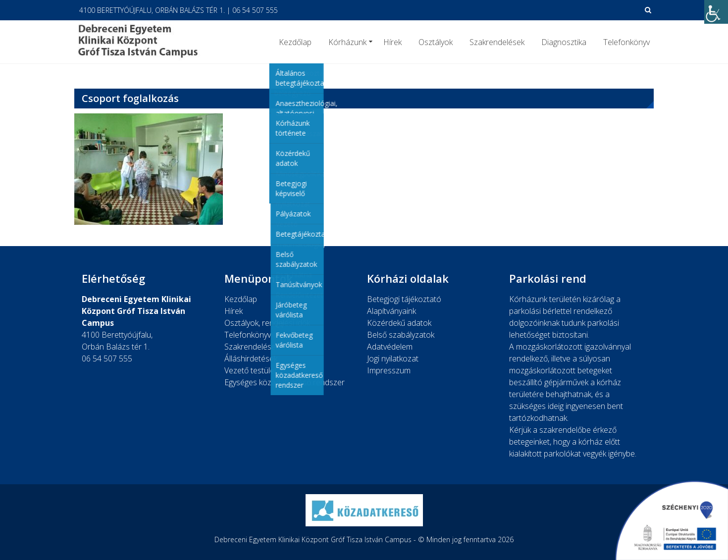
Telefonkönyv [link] (626, 42)
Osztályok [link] (436, 42)
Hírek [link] (392, 42)
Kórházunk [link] (347, 42)
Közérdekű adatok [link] (399, 323)
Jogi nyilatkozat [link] (393, 358)
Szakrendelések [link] (497, 42)
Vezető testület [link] (251, 370)
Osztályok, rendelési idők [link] (267, 323)
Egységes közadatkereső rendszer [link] (285, 382)
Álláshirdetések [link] (251, 358)
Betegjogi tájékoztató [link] (404, 299)
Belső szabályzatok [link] (401, 335)
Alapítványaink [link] (391, 311)
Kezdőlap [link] (295, 42)
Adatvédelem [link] (390, 347)
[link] (716, 12)
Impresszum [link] (389, 370)
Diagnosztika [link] (564, 42)
